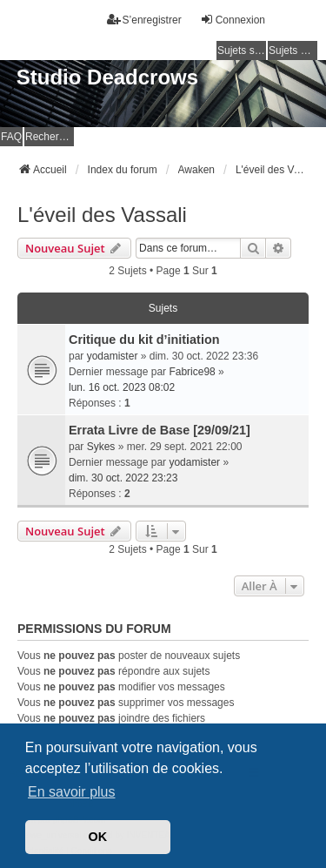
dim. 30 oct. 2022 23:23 (123, 478)
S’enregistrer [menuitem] (144, 20)
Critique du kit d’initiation (144, 340)
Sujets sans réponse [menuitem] (242, 50)
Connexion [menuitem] (233, 20)
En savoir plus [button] (72, 792)
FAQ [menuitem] (11, 137)
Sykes (101, 447)
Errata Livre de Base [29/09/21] (160, 430)
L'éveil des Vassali (102, 215)
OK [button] (98, 837)
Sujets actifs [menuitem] (293, 50)
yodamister (113, 356)
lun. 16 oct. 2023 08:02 (122, 387)
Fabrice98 (192, 372)
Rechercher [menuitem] (50, 137)
